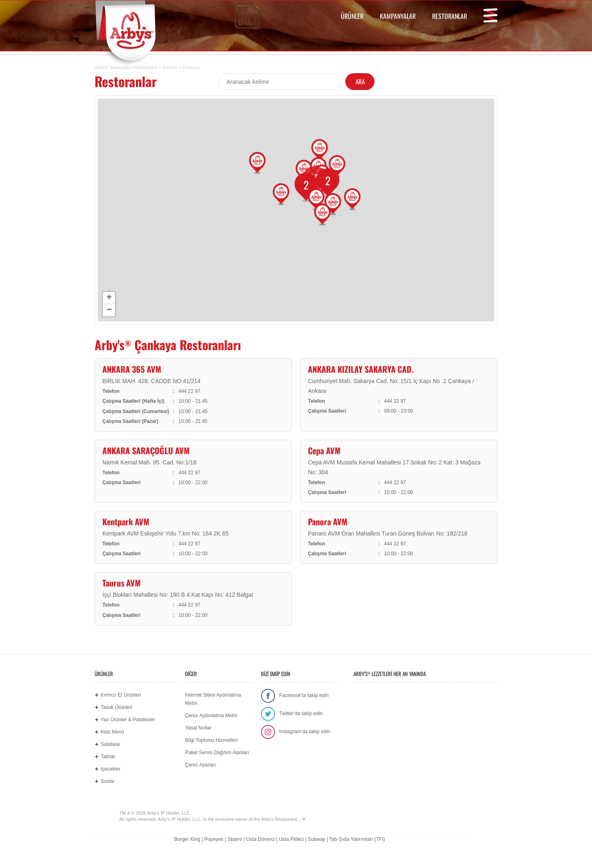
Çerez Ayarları (201, 765)
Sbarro (235, 839)
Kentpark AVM (126, 522)
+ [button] (109, 298)
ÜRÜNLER (352, 16)
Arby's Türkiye (132, 31)
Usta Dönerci (260, 839)
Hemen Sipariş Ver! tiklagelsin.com (465, 729)
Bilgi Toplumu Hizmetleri (211, 740)
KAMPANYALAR (398, 16)
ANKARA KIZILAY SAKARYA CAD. (361, 369)
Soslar (108, 781)
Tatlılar (108, 757)
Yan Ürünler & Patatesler (128, 720)
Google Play (432, 697)
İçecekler (111, 769)
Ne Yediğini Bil (391, 729)
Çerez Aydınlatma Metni (211, 716)
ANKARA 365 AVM (132, 369)
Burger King (187, 839)
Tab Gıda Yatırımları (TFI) (357, 839)
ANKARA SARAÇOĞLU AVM (146, 450)
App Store (379, 697)
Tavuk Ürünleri (117, 707)
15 (310, 181)
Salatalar (110, 744)
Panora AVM (328, 522)
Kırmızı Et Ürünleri (121, 695)
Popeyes (214, 839)
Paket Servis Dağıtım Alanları (217, 753)
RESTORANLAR (450, 16)
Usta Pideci (291, 839)
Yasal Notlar (198, 728)
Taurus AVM (121, 583)
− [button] (109, 310)
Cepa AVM (324, 450)
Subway (317, 839)
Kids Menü (112, 732)
